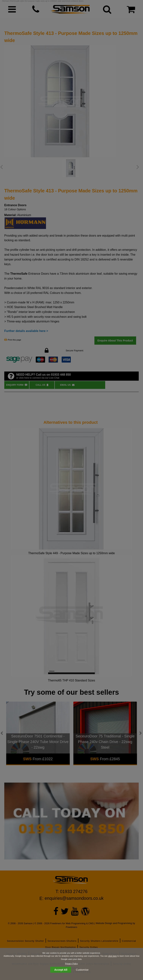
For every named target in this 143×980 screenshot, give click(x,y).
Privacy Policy (71, 964)
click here (112, 956)
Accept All (61, 970)
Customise (82, 970)
